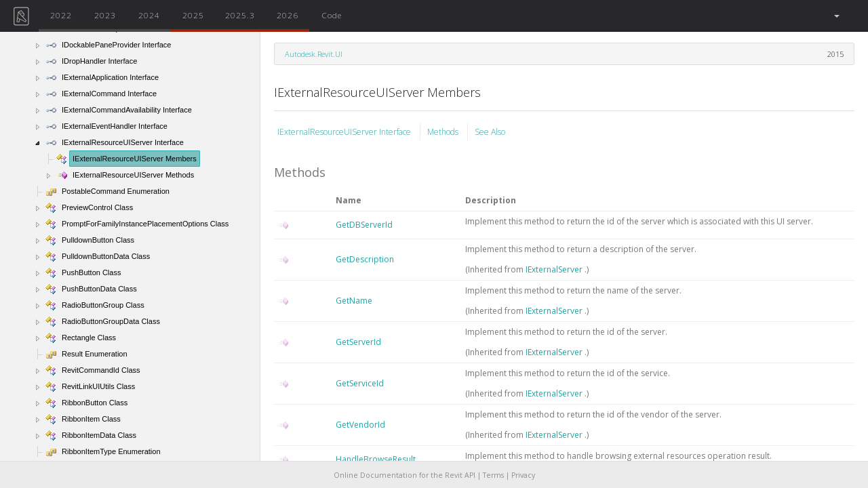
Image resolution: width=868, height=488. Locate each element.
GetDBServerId (364, 225)
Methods (444, 132)
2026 (288, 15)
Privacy (523, 475)
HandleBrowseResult (376, 459)
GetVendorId (360, 425)
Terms (493, 475)
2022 (61, 15)
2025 (193, 15)
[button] (836, 16)
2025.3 (240, 15)
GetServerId (358, 342)
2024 (149, 15)
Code (332, 15)
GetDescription (365, 259)
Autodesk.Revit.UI (314, 54)
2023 (105, 15)
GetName (354, 301)
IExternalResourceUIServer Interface (345, 132)
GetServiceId (360, 383)
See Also (490, 132)
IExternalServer (555, 269)
